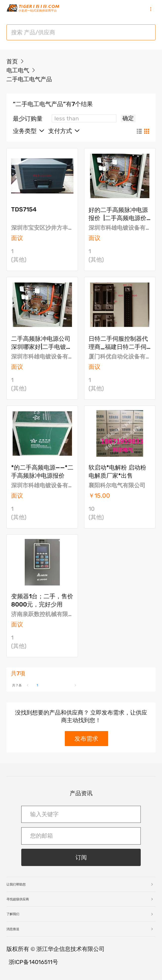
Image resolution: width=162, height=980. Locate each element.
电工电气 (19, 70)
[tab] (81, 885)
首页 (12, 62)
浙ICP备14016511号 (33, 962)
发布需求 (86, 739)
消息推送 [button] (80, 929)
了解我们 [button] (80, 914)
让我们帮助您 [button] (80, 884)
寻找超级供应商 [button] (80, 899)
